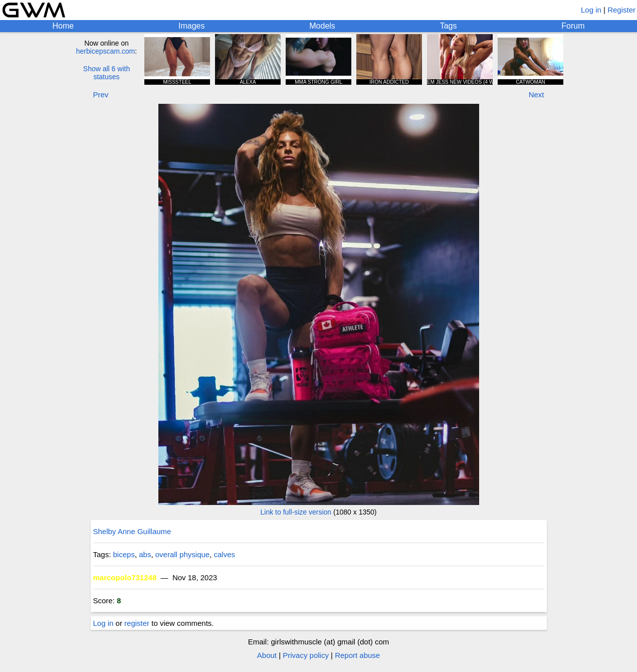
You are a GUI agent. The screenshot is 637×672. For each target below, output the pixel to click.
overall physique (182, 554)
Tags (449, 26)
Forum (573, 26)
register (137, 623)
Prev (101, 95)
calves (225, 554)
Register (621, 10)
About (267, 655)
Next (537, 95)
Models (322, 26)
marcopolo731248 (125, 577)
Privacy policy (306, 655)
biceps (124, 554)
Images (191, 26)
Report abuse (357, 655)
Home (63, 26)
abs (145, 554)
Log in (591, 10)
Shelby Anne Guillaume (132, 531)
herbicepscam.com (106, 51)
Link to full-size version (296, 512)
